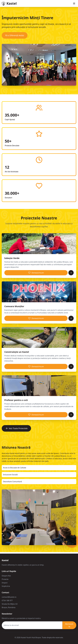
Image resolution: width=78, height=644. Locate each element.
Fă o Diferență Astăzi (15, 35)
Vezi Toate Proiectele (16, 428)
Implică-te (6, 586)
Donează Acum (36, 273)
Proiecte (5, 579)
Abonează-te (69, 625)
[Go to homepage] (9, 3)
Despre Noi (6, 576)
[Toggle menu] (74, 3)
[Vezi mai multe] (71, 273)
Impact (5, 583)
